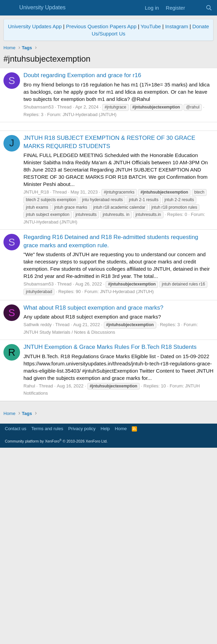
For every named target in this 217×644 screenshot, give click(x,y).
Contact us (16, 621)
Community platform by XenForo (56, 634)
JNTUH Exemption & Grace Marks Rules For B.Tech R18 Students (110, 443)
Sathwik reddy (38, 421)
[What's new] (195, 8)
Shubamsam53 (38, 107)
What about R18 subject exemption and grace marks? (93, 404)
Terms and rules (47, 621)
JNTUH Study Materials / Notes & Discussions (69, 429)
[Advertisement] (108, 175)
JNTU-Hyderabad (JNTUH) (89, 115)
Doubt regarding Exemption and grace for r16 (82, 75)
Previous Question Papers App (101, 26)
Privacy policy (82, 621)
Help (105, 621)
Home (121, 621)
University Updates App (35, 26)
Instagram (177, 26)
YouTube (151, 26)
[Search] (209, 8)
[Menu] (9, 8)
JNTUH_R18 (36, 288)
